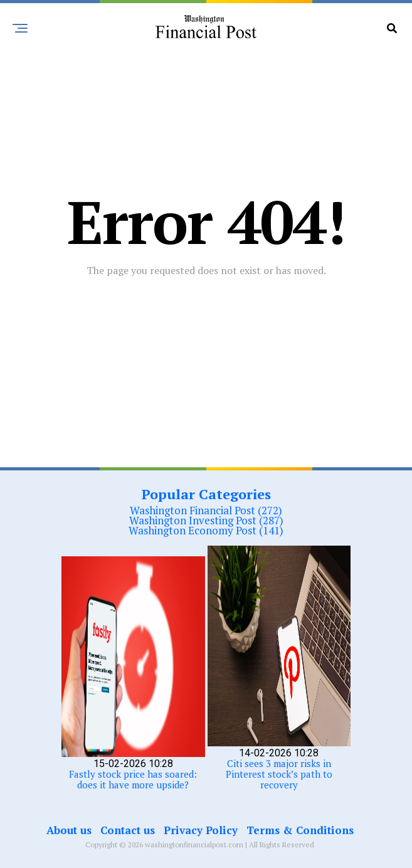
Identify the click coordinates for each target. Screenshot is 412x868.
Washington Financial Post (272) (206, 510)
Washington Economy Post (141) (206, 530)
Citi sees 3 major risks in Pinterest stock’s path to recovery (279, 774)
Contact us (128, 830)
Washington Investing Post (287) (206, 520)
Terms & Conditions (300, 830)
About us (69, 830)
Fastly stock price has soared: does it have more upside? (133, 779)
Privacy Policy (201, 830)
